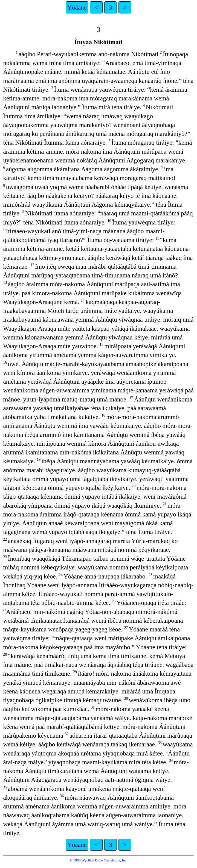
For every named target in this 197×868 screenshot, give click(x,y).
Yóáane (77, 7)
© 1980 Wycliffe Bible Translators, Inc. (98, 860)
